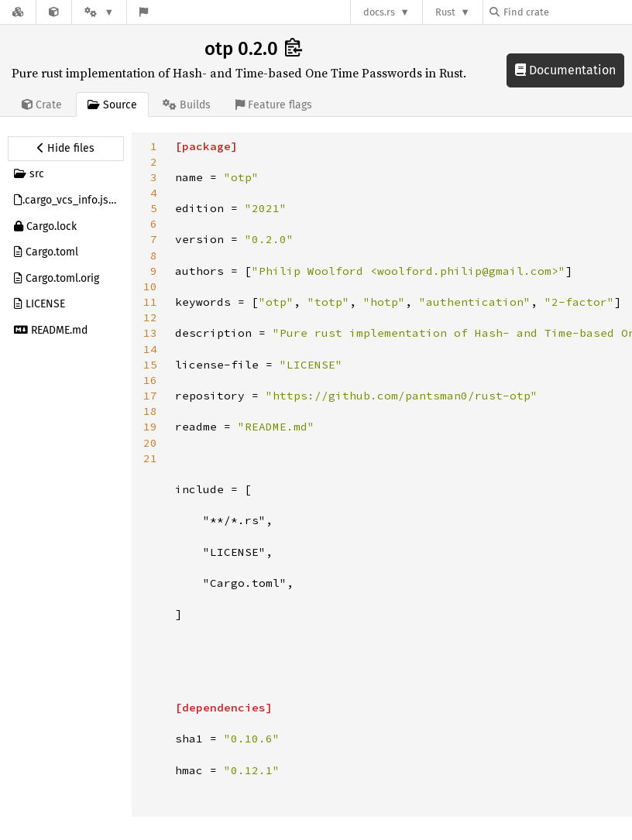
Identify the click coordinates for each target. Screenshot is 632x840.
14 (150, 349)
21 (150, 458)
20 (150, 443)
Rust (445, 12)
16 (150, 380)
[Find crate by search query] (567, 12)
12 (150, 317)
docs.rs (379, 12)
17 (150, 396)
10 (150, 286)
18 (150, 411)
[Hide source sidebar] (66, 149)
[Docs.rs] (18, 12)
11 (150, 302)
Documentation (565, 70)
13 (150, 333)
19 (150, 427)
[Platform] (99, 12)
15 (150, 365)
